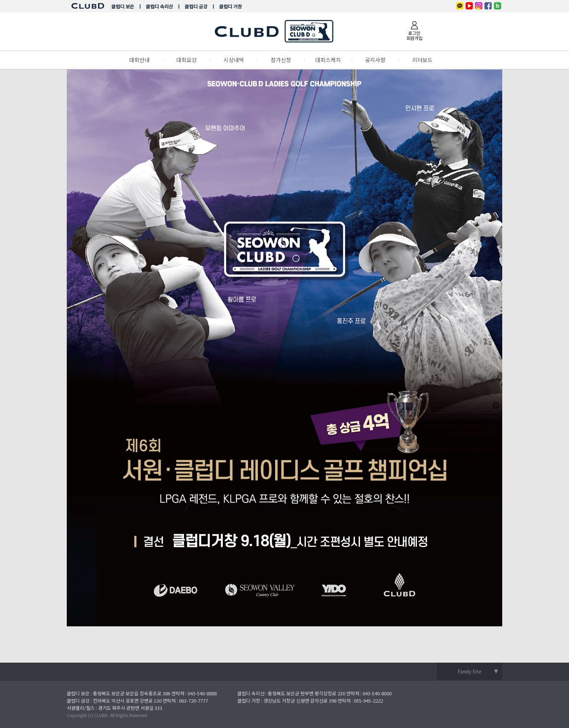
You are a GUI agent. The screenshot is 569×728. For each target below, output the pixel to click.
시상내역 (234, 60)
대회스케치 (328, 60)
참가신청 (281, 60)
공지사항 (375, 60)
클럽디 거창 (231, 6)
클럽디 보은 (123, 6)
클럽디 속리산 (159, 6)
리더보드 (422, 60)
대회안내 (139, 60)
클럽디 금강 (196, 6)
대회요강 (187, 60)
